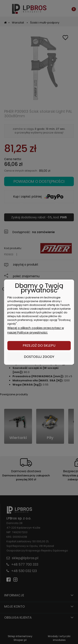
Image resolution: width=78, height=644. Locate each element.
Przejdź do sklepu (39, 345)
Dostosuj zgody (39, 357)
